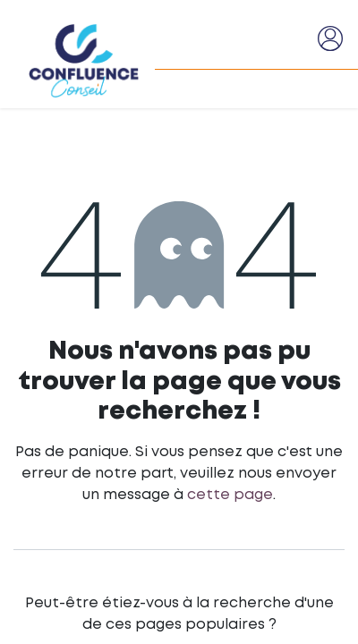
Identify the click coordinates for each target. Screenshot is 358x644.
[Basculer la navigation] (296, 38)
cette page (230, 495)
